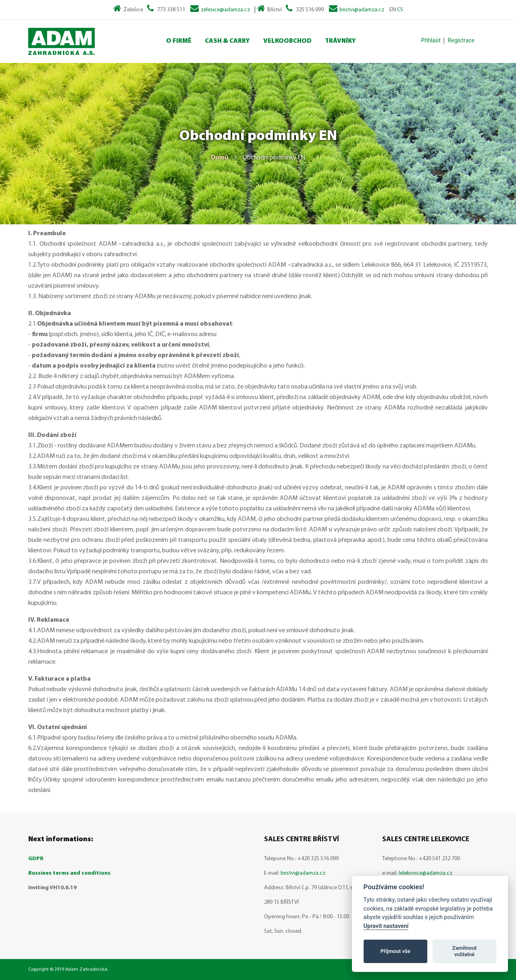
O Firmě (179, 41)
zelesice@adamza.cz (225, 10)
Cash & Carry (227, 41)
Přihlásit (431, 41)
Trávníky (340, 41)
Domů (220, 158)
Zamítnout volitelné (465, 951)
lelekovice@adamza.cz (425, 873)
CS (400, 10)
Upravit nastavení (386, 926)
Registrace (461, 41)
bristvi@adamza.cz (362, 10)
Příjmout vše (395, 951)
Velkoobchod (287, 41)
